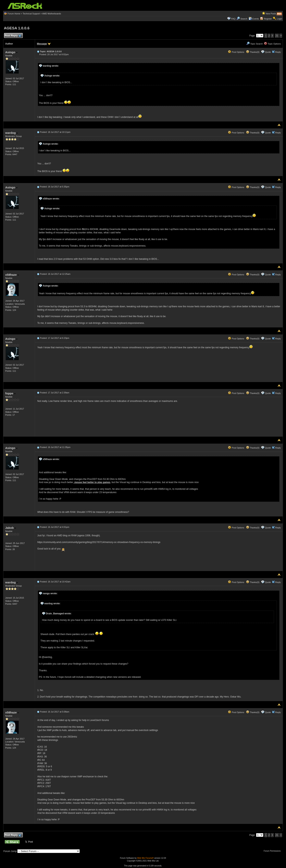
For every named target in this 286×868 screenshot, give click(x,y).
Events (254, 19)
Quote (268, 52)
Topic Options (272, 44)
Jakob (11, 528)
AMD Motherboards (52, 14)
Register (268, 19)
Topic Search (255, 44)
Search (244, 19)
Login (280, 19)
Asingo (11, 52)
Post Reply (13, 36)
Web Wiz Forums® (145, 858)
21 (277, 36)
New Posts (271, 14)
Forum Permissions (273, 851)
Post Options (236, 52)
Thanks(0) (253, 52)
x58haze (12, 275)
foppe (10, 393)
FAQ (233, 19)
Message (42, 44)
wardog (12, 133)
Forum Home (14, 14)
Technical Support (31, 14)
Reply (278, 52)
